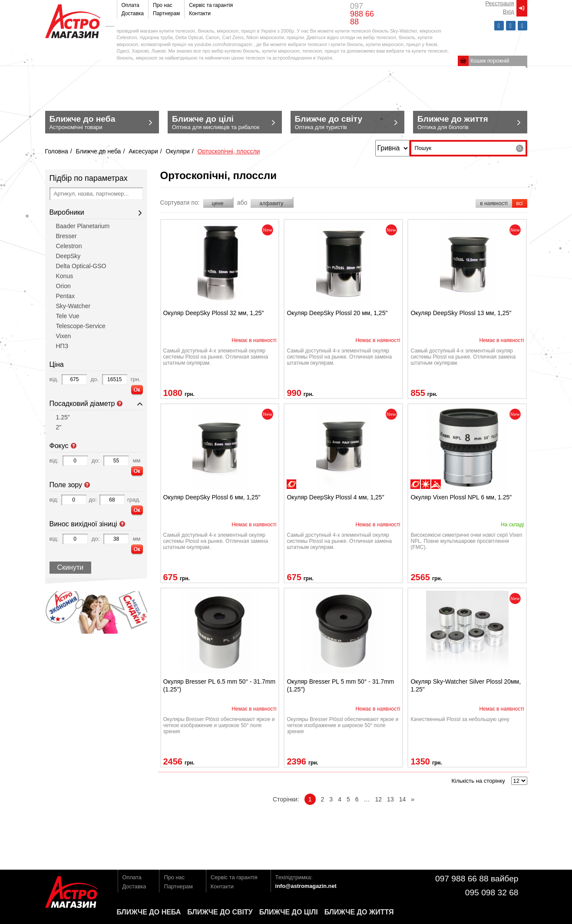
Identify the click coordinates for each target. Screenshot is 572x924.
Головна (57, 151)
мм (137, 460)
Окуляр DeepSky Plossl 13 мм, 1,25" (461, 313)
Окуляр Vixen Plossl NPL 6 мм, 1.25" (461, 497)
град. (134, 500)
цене (218, 203)
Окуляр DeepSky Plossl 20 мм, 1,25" (337, 313)
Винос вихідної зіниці (122, 524)
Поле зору (87, 485)
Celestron (69, 246)
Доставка (133, 13)
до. (94, 379)
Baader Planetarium (83, 226)
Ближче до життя (359, 912)
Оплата (131, 5)
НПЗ (62, 346)
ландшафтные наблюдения (436, 484)
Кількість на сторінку (478, 781)
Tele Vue (68, 316)
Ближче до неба (98, 151)
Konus (65, 276)
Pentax (66, 296)
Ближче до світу (220, 912)
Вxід (509, 12)
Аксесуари (143, 151)
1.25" (63, 417)
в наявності (494, 203)
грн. (136, 379)
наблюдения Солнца (426, 484)
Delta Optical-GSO (81, 266)
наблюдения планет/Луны (291, 484)
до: (96, 460)
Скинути (71, 567)
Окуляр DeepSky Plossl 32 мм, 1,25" (214, 313)
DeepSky (68, 256)
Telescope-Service (81, 326)
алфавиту (272, 203)
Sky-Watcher (73, 306)
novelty (268, 230)
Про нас (163, 5)
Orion (63, 286)
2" (59, 427)
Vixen (64, 336)
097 (362, 14)
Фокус (74, 446)
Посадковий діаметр (120, 404)
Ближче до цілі (289, 912)
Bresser (66, 236)
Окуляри (178, 151)
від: (54, 460)
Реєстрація (499, 3)
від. (54, 379)
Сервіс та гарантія (211, 5)
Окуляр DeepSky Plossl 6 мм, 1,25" (212, 497)
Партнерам (166, 13)
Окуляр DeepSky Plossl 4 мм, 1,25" (335, 497)
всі (520, 203)
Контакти (200, 13)
